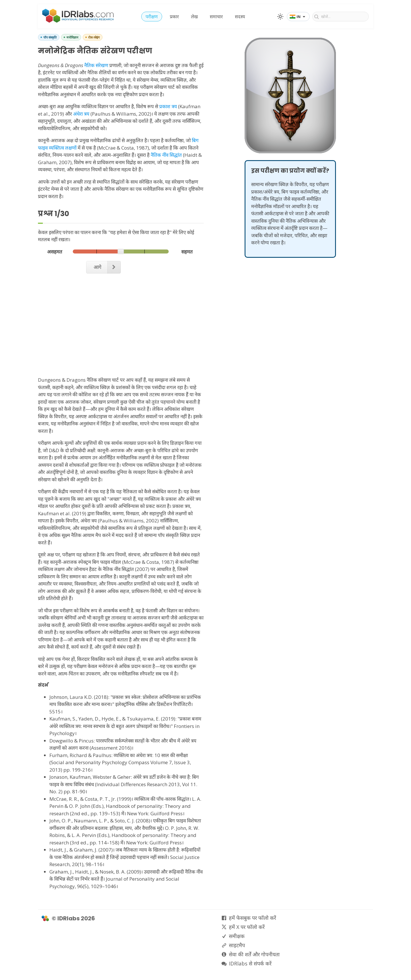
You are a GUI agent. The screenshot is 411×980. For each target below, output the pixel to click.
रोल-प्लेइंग (94, 37)
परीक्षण (152, 17)
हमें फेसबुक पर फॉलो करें (252, 918)
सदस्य (240, 17)
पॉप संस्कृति (50, 37)
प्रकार (174, 17)
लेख (194, 17)
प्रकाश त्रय (168, 106)
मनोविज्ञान (72, 37)
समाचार (216, 17)
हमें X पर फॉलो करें (247, 927)
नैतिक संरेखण (96, 65)
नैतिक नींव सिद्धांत (166, 155)
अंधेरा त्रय (81, 114)
